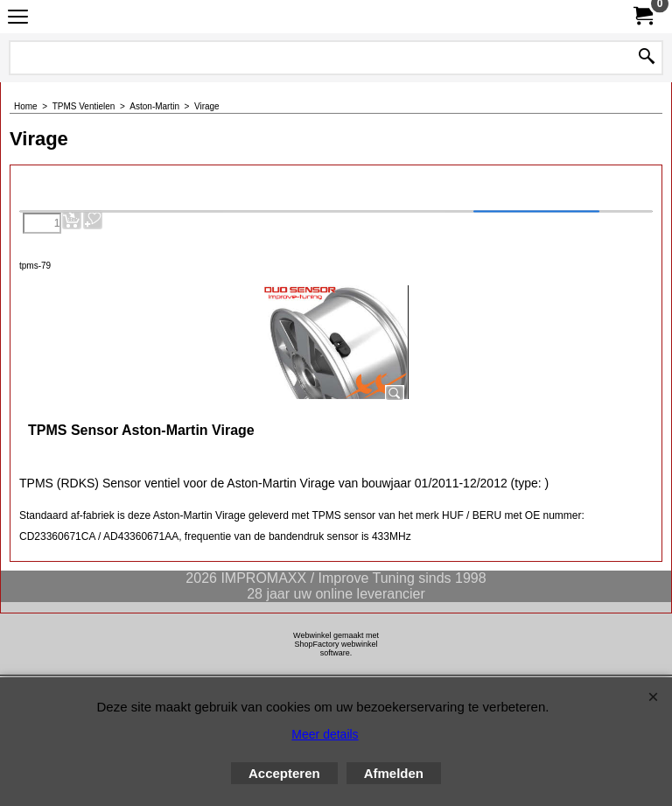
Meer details (325, 734)
